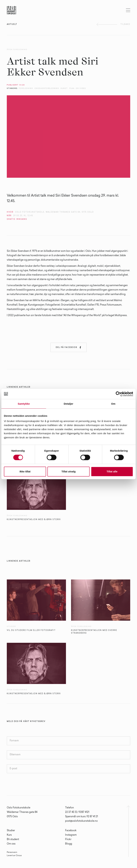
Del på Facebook (68, 347)
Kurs (9, 835)
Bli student (13, 840)
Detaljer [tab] (68, 404)
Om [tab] (113, 404)
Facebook (71, 831)
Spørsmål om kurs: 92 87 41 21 (82, 817)
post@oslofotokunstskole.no (81, 821)
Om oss (11, 844)
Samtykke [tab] (24, 404)
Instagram (71, 835)
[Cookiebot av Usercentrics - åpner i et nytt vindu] (118, 394)
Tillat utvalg (68, 471)
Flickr (68, 840)
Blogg (69, 844)
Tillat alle (112, 471)
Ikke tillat (25, 471)
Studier (11, 831)
